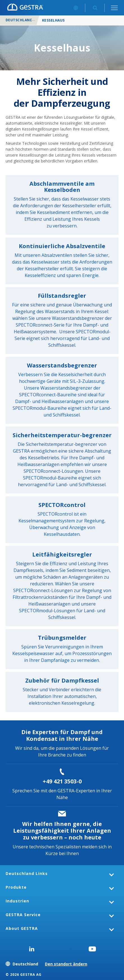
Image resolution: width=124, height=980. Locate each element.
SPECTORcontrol (62, 505)
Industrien (17, 901)
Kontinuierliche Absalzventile (62, 246)
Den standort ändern (66, 964)
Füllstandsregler (62, 296)
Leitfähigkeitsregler (62, 554)
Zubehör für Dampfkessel (62, 680)
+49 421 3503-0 (62, 781)
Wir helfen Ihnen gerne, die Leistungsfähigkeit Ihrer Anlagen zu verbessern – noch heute (62, 831)
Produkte (16, 887)
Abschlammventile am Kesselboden (62, 187)
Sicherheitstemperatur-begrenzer (62, 435)
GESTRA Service (23, 915)
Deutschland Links (27, 873)
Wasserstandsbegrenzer (62, 365)
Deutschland (19, 20)
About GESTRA (22, 928)
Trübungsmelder (62, 638)
